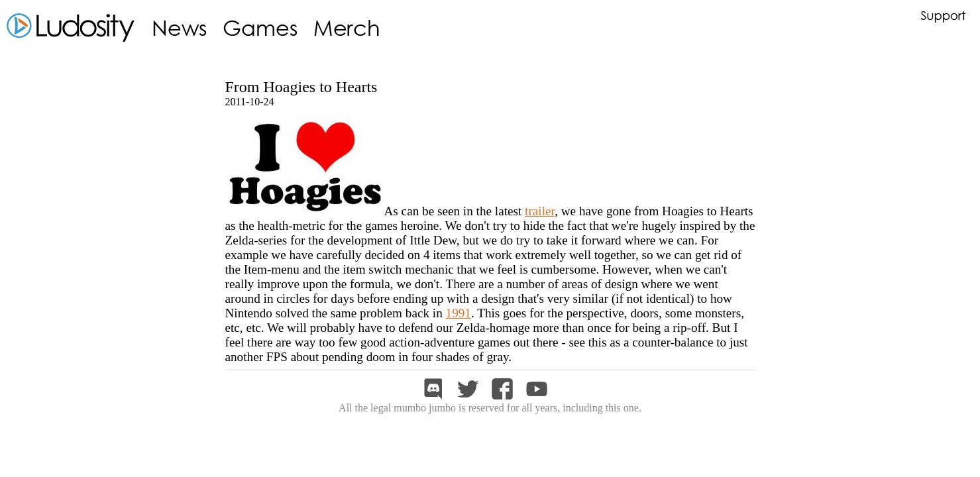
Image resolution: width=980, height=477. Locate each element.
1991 (459, 313)
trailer (540, 211)
